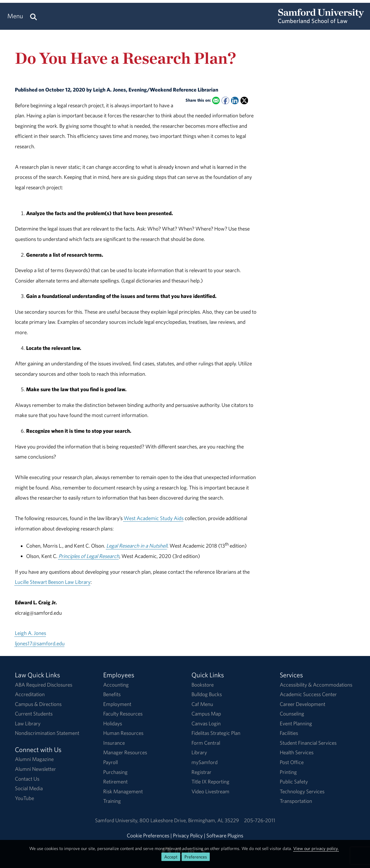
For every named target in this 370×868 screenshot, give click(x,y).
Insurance (114, 743)
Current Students (34, 714)
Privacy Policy (188, 835)
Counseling (292, 714)
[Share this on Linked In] (235, 100)
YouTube (24, 798)
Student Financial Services (308, 743)
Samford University (117, 820)
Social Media (29, 788)
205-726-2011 (260, 820)
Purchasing (115, 772)
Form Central (206, 743)
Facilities (289, 733)
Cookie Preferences (148, 835)
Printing (288, 772)
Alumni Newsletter (35, 769)
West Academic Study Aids (154, 518)
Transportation (296, 801)
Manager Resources (125, 752)
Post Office (292, 762)
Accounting (116, 685)
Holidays (113, 723)
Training (112, 801)
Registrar (201, 772)
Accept (171, 857)
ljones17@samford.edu (40, 643)
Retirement (115, 782)
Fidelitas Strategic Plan (216, 733)
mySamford (205, 762)
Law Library (28, 723)
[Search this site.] (33, 16)
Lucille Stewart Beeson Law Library (53, 582)
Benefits (112, 694)
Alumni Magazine (34, 759)
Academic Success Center (308, 694)
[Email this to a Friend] (216, 100)
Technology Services (302, 791)
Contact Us (27, 779)
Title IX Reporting (210, 782)
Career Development (303, 704)
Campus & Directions (38, 704)
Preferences (196, 857)
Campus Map (206, 714)
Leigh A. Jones (31, 633)
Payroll (110, 762)
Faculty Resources (123, 714)
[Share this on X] (244, 100)
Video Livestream (210, 791)
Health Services (297, 752)
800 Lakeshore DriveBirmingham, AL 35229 (189, 820)
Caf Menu (202, 704)
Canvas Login (206, 723)
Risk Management (123, 791)
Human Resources (123, 733)
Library (199, 752)
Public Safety (294, 782)
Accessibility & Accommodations (316, 685)
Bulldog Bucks (207, 694)
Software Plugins (225, 835)
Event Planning (296, 723)
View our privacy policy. (316, 848)
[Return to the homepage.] (321, 21)
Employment (117, 704)
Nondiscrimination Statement (47, 733)
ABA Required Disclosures (44, 685)
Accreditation (30, 694)
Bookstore (203, 685)
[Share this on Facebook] (225, 100)
